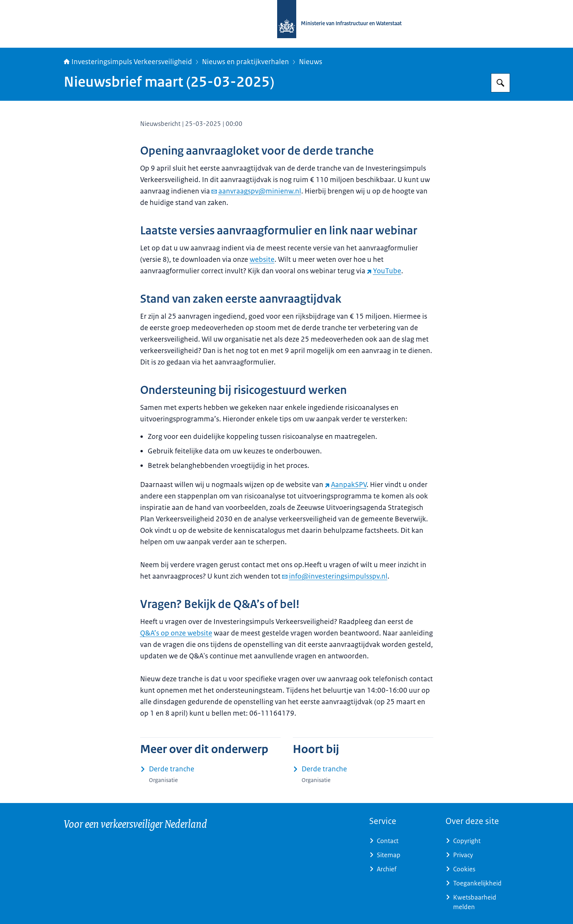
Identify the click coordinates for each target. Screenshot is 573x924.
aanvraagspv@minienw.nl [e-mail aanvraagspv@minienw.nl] (256, 191)
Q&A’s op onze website (176, 633)
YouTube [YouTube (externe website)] (384, 271)
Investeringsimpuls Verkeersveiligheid (128, 62)
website (262, 260)
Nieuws (311, 62)
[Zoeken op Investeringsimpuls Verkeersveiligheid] (500, 83)
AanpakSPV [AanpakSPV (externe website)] (346, 485)
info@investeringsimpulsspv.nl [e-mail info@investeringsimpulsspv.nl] (335, 576)
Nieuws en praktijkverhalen (245, 62)
